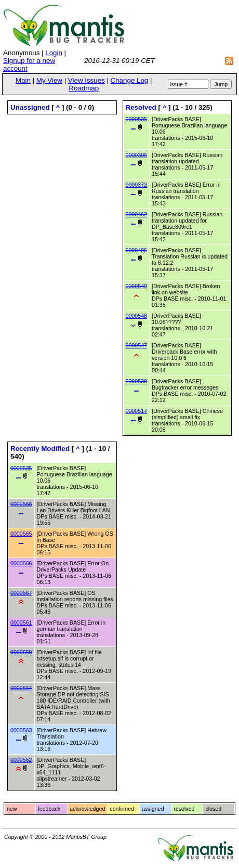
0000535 (137, 119)
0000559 (21, 652)
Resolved (141, 107)
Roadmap (84, 88)
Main (23, 80)
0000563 (21, 730)
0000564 (21, 688)
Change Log (130, 80)
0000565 (21, 534)
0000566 (21, 563)
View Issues (87, 80)
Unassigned (30, 107)
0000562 (21, 760)
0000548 (137, 316)
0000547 (137, 345)
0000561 (21, 623)
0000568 (21, 504)
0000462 (137, 214)
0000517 (137, 411)
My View (49, 80)
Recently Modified (40, 449)
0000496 (137, 250)
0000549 (137, 286)
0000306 (137, 155)
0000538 (137, 381)
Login (54, 53)
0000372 (137, 185)
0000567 (21, 593)
